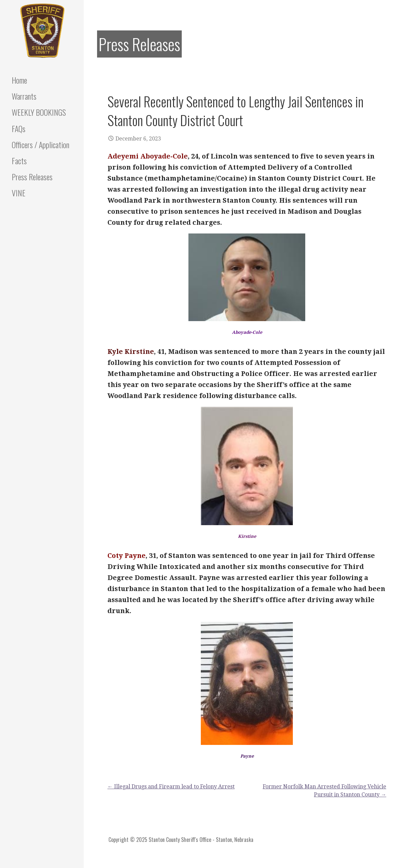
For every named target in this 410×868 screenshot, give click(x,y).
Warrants (24, 96)
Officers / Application (40, 144)
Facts (19, 161)
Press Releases (32, 177)
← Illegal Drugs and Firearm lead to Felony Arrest (171, 787)
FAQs (19, 128)
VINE (19, 193)
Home (19, 80)
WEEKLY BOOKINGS (39, 112)
